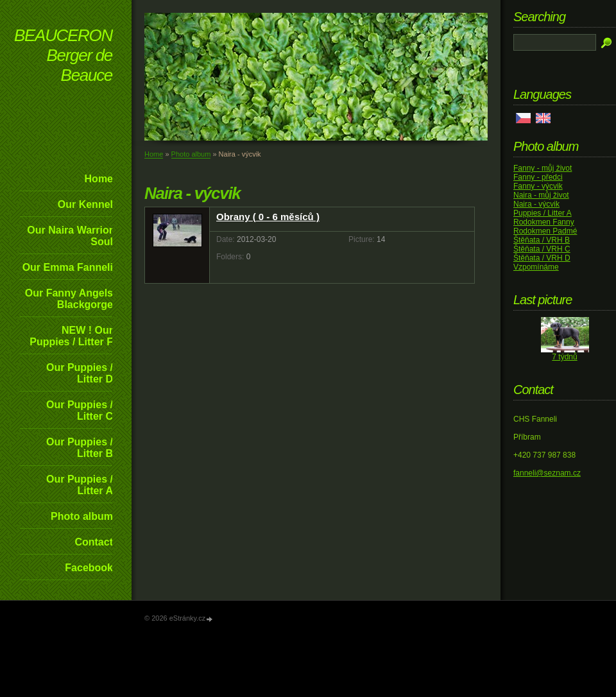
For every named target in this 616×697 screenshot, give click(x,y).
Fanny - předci (538, 177)
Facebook (89, 568)
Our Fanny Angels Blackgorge (69, 299)
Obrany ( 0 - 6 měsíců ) (268, 217)
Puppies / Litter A (543, 213)
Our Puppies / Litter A (80, 485)
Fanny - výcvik (538, 186)
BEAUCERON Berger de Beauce (63, 55)
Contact (94, 542)
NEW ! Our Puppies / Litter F (71, 336)
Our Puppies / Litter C (80, 410)
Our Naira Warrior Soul (70, 236)
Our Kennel (85, 204)
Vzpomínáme (536, 267)
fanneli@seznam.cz (547, 473)
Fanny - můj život (543, 168)
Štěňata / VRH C (542, 249)
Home (99, 179)
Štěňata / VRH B (542, 240)
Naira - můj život (541, 195)
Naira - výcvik (536, 204)
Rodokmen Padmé (545, 231)
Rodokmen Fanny (544, 222)
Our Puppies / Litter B (80, 448)
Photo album (82, 516)
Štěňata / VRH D (542, 258)
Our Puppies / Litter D (80, 373)
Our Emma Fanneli (68, 267)
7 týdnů (564, 357)
